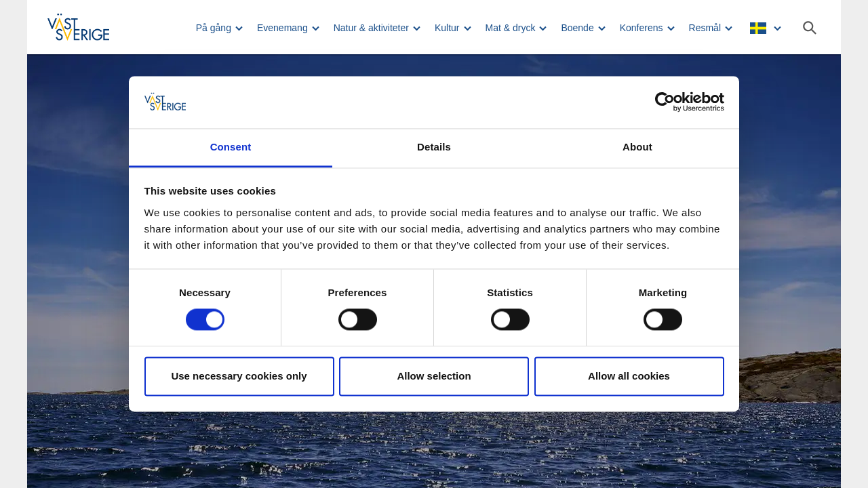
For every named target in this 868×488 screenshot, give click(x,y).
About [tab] (637, 147)
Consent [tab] (231, 147)
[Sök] (810, 28)
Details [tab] (434, 147)
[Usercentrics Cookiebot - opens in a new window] (665, 102)
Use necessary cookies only (239, 376)
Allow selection (434, 376)
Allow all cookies (629, 376)
